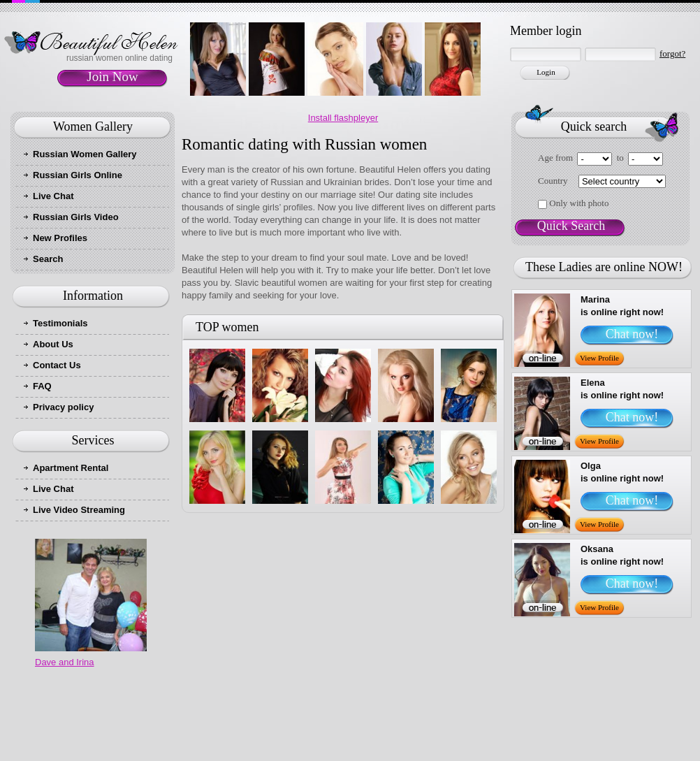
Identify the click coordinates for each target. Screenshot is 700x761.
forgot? (672, 53)
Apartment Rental (71, 468)
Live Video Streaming (79, 510)
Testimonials (60, 323)
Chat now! (632, 334)
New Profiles (60, 238)
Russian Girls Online (78, 175)
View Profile (599, 358)
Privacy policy (63, 407)
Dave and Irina (65, 662)
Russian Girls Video (76, 217)
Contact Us (57, 365)
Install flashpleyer (343, 118)
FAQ (42, 386)
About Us (53, 344)
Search (48, 259)
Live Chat (53, 196)
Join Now (112, 77)
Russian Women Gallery (85, 154)
